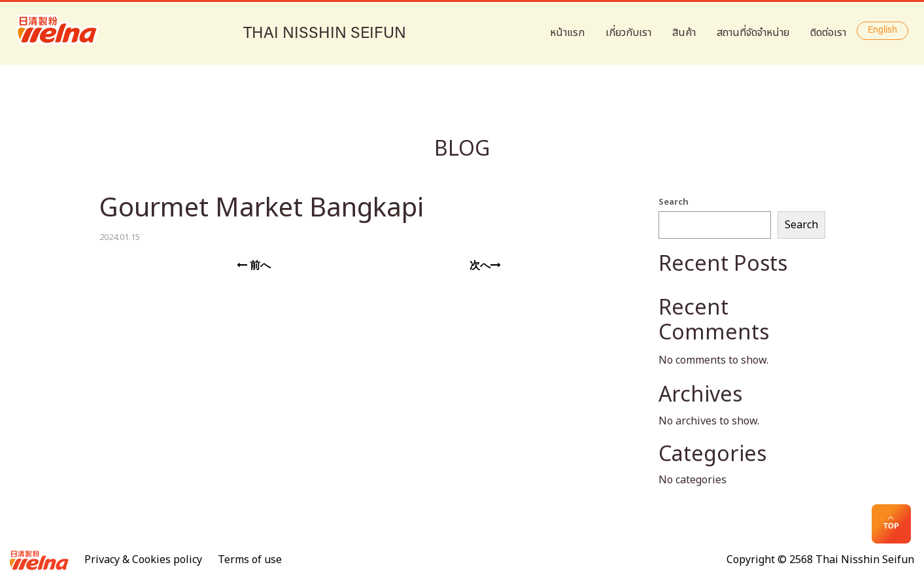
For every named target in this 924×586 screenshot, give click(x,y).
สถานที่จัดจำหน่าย (753, 33)
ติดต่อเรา (828, 33)
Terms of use (250, 560)
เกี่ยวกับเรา (628, 33)
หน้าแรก (567, 33)
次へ (485, 266)
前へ (254, 266)
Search (674, 202)
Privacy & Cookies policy (143, 560)
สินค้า (684, 33)
